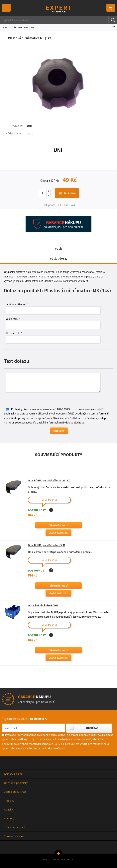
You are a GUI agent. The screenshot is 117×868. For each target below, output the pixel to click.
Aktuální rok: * (14, 333)
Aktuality (9, 810)
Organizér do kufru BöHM (43, 605)
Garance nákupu (13, 774)
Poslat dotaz (59, 259)
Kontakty (9, 818)
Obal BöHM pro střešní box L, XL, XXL (49, 480)
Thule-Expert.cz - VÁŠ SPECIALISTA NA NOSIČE (59, 9)
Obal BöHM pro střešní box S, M (47, 545)
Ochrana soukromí (14, 827)
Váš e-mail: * (13, 319)
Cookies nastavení (14, 836)
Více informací (59, 525)
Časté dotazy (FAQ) (15, 792)
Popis (59, 249)
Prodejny (9, 801)
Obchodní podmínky (16, 783)
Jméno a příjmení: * (17, 304)
